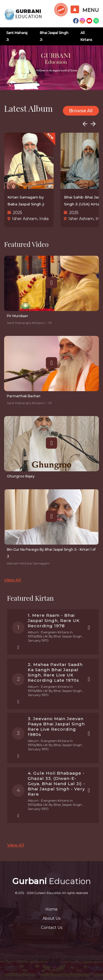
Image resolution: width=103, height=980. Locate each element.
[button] (93, 124)
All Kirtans (86, 36)
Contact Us (52, 927)
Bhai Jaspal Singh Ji (54, 36)
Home (51, 909)
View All (13, 580)
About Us (51, 918)
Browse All (81, 111)
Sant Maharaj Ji (17, 36)
